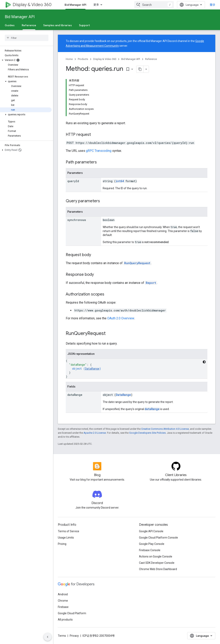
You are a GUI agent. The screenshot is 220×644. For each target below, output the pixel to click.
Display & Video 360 (32, 5)
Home (69, 59)
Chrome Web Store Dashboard (158, 569)
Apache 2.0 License (95, 433)
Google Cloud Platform (72, 613)
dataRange (152, 409)
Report (151, 283)
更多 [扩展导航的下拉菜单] (96, 5)
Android (63, 594)
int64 (120, 181)
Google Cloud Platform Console (158, 538)
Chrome (63, 601)
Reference (151, 59)
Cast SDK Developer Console (157, 563)
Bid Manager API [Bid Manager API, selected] (75, 5)
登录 (212, 5)
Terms (62, 636)
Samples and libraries (58, 25)
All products (65, 620)
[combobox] (154, 5)
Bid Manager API (20, 17)
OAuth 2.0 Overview (121, 318)
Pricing (62, 544)
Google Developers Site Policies (147, 433)
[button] (26, 60)
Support (84, 25)
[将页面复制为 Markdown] (140, 69)
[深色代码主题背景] (204, 362)
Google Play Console (152, 544)
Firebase (63, 607)
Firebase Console (150, 550)
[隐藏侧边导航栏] (48, 637)
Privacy (74, 636)
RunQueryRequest (137, 263)
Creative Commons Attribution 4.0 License (165, 429)
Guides (10, 25)
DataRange (92, 369)
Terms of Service (69, 531)
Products (83, 59)
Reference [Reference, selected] (29, 25)
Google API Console (151, 531)
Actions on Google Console (156, 556)
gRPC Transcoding (99, 151)
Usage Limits (66, 538)
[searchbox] (27, 38)
